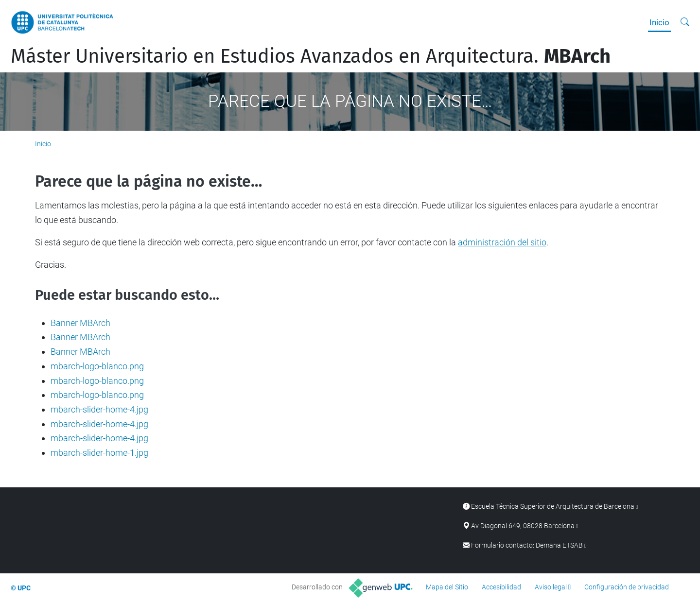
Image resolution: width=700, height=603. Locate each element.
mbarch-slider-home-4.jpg (99, 409)
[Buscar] (685, 22)
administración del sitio (502, 242)
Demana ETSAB (559, 545)
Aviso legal (551, 587)
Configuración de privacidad (627, 587)
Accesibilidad (501, 587)
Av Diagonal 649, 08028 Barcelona (523, 526)
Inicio (659, 22)
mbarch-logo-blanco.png (97, 366)
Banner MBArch (80, 323)
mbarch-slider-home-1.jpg (99, 453)
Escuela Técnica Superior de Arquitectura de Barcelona (553, 507)
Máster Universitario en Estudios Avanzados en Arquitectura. (311, 56)
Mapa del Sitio (447, 587)
